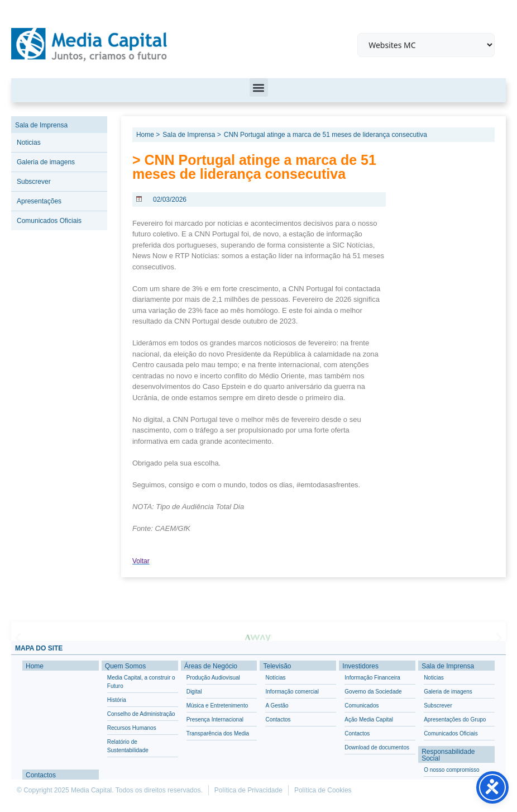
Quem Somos (125, 666)
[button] (259, 87)
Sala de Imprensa (41, 125)
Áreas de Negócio (211, 666)
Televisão (277, 666)
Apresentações (39, 201)
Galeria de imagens (46, 162)
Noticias (29, 143)
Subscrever (34, 182)
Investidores (360, 666)
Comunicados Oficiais (49, 221)
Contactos (41, 775)
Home (35, 666)
